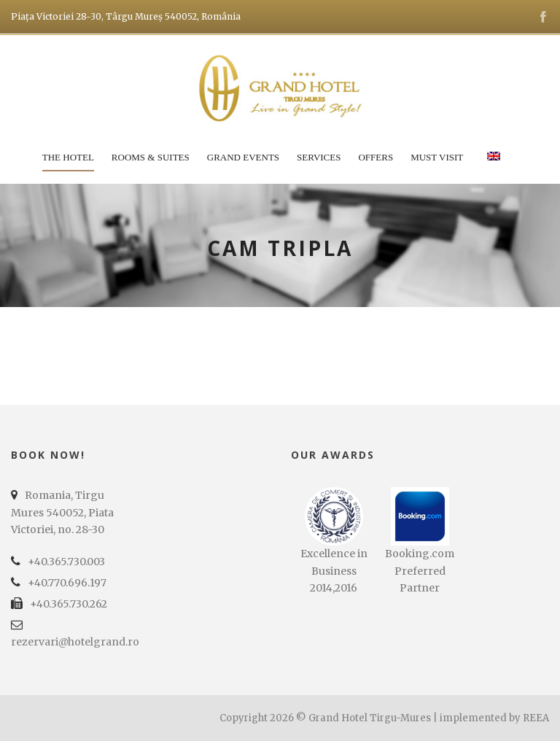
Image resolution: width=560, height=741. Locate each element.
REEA (536, 718)
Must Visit (437, 157)
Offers (376, 157)
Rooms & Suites (151, 157)
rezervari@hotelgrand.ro (75, 642)
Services (319, 157)
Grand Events (243, 157)
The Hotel (68, 157)
